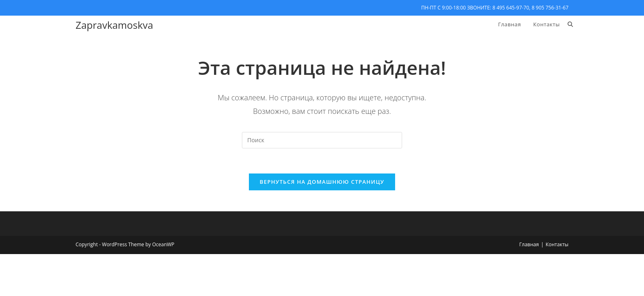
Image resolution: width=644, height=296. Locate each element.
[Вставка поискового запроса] (322, 140)
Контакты (557, 244)
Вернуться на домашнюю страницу (322, 182)
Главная (529, 244)
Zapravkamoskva (114, 25)
